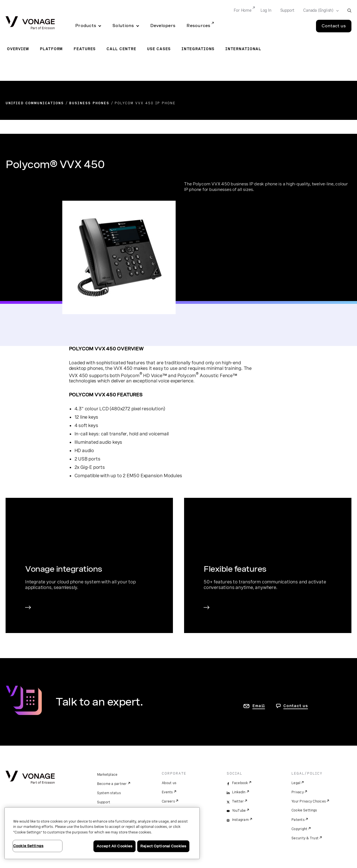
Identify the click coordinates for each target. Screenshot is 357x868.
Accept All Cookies (114, 846)
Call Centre (121, 49)
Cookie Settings (304, 810)
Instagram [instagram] (240, 820)
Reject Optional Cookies (163, 846)
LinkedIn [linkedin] (239, 792)
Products (86, 26)
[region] (102, 833)
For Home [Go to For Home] (243, 10)
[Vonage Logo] (30, 23)
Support (104, 802)
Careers (168, 801)
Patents (298, 820)
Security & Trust (305, 838)
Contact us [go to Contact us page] (296, 706)
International (243, 49)
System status (109, 793)
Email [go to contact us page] (259, 706)
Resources (198, 26)
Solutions (123, 26)
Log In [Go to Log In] (266, 10)
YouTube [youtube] (239, 811)
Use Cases (159, 49)
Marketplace (107, 775)
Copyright (299, 829)
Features (85, 49)
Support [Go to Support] (287, 10)
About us (169, 783)
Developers (163, 26)
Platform (51, 49)
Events (167, 792)
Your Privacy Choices (309, 801)
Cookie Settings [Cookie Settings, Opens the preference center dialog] (28, 846)
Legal (296, 783)
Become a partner (112, 784)
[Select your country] (319, 11)
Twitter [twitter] (238, 801)
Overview (18, 49)
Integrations (198, 49)
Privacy (298, 792)
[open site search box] (349, 10)
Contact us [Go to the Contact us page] (334, 26)
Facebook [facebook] (240, 783)
